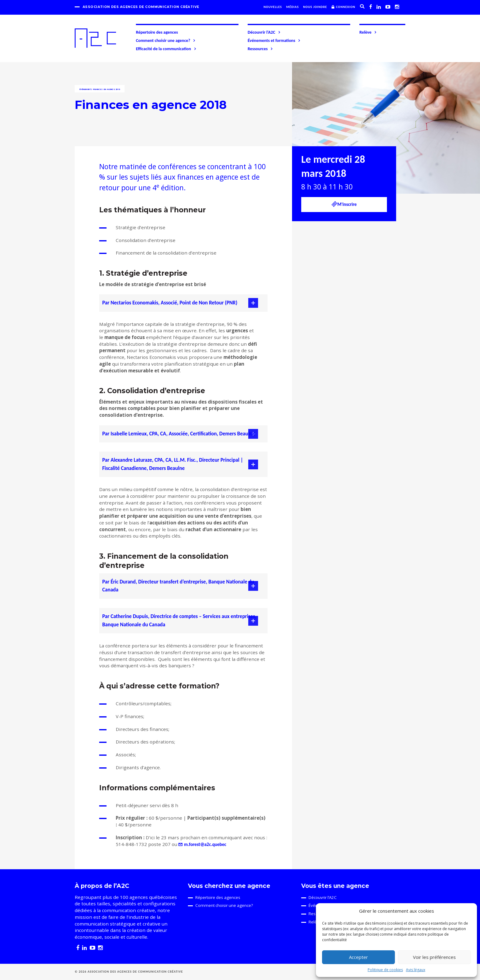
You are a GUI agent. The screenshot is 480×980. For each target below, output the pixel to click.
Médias (292, 7)
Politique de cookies (385, 970)
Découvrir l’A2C (323, 897)
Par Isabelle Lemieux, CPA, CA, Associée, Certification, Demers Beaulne (179, 434)
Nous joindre (315, 7)
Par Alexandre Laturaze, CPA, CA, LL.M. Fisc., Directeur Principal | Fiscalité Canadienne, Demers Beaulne (173, 464)
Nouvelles (273, 7)
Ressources (261, 49)
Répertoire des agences (157, 32)
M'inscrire (344, 204)
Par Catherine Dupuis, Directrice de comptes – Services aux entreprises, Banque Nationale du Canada (179, 620)
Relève (368, 32)
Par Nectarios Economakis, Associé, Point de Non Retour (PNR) (170, 303)
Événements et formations (274, 40)
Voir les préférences (434, 957)
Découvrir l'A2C (264, 32)
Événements (86, 89)
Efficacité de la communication (166, 49)
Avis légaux (416, 970)
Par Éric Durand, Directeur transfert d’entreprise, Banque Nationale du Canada (178, 586)
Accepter (358, 957)
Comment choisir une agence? (166, 40)
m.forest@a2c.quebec (205, 844)
